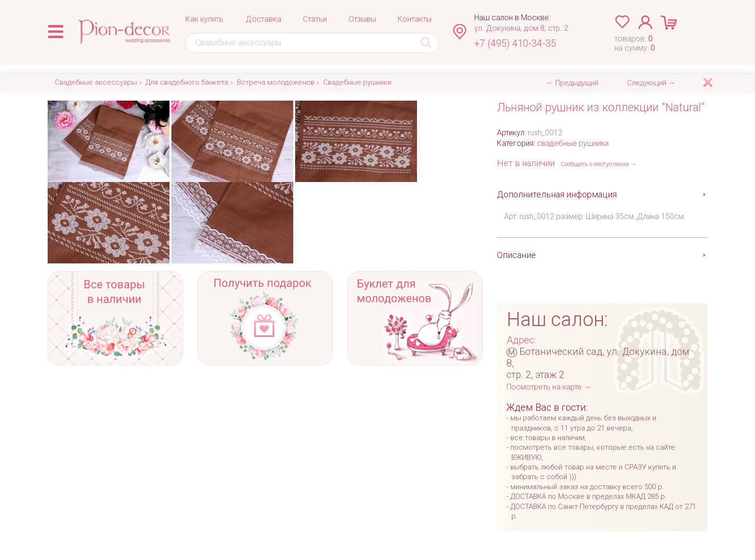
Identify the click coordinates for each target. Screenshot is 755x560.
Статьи (315, 19)
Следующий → (651, 83)
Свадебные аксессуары (96, 82)
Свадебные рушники (357, 82)
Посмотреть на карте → (549, 387)
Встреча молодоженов (276, 82)
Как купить (204, 19)
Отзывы (362, 19)
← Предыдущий (572, 83)
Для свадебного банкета (187, 82)
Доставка (263, 19)
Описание (516, 255)
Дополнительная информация (557, 194)
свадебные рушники (573, 143)
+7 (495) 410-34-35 (515, 43)
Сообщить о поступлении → (599, 164)
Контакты (415, 19)
